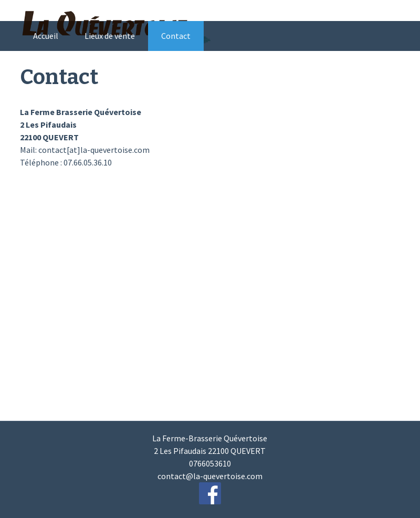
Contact (176, 36)
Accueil (46, 36)
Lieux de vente (110, 36)
